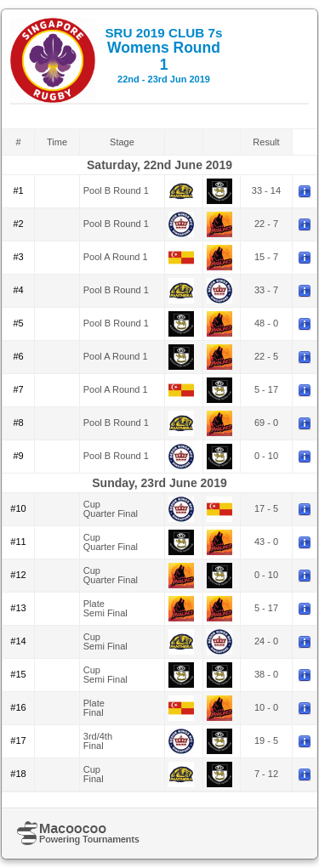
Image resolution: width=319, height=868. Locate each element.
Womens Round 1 (163, 55)
